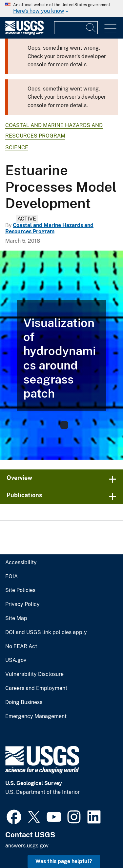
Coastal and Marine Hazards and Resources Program (49, 228)
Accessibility (21, 563)
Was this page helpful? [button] (64, 861)
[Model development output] (61, 355)
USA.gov (16, 660)
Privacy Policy (22, 604)
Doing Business (24, 702)
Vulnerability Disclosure (34, 674)
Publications (24, 495)
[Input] (76, 28)
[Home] (24, 33)
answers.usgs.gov (27, 846)
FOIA (11, 577)
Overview (19, 478)
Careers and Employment (36, 688)
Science (17, 147)
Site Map (16, 618)
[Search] (91, 28)
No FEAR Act (21, 647)
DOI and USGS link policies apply (46, 632)
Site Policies (20, 590)
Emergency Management (36, 716)
